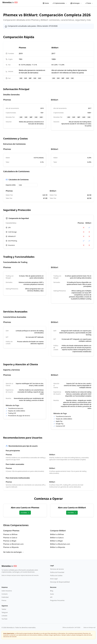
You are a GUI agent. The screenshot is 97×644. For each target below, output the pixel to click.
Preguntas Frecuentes (57, 600)
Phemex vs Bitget (10, 541)
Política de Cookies (56, 575)
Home (46, 3)
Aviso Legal (54, 579)
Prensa (4, 600)
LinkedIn (4, 616)
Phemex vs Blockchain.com (13, 544)
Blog (52, 591)
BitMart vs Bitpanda (58, 547)
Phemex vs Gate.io (10, 538)
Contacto (5, 594)
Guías (52, 594)
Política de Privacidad (57, 572)
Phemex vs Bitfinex (10, 534)
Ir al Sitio (25, 513)
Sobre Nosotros (7, 591)
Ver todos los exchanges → (14, 552)
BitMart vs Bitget (56, 541)
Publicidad (5, 597)
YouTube (4, 619)
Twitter (4, 609)
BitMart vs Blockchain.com (60, 544)
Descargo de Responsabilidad (60, 582)
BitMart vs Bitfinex (57, 534)
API (51, 597)
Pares (89, 3)
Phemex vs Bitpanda (11, 547)
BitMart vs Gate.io (57, 538)
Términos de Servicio (57, 569)
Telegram (5, 612)
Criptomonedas (60, 3)
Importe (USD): (11, 185)
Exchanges (76, 3)
